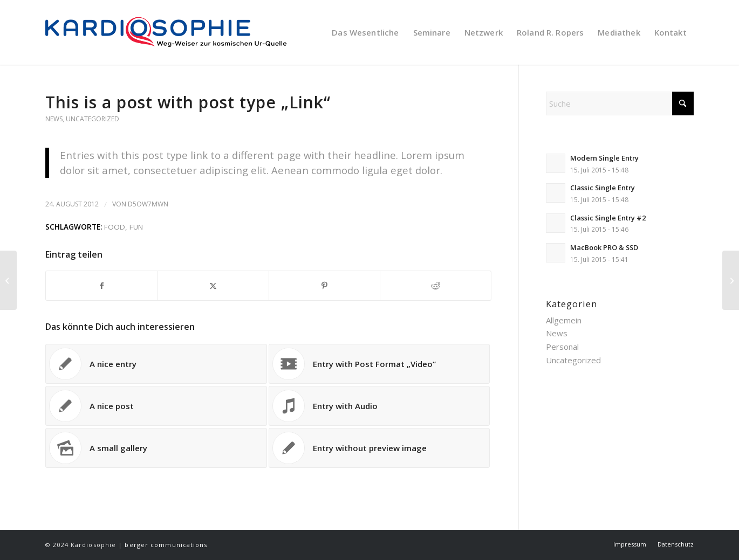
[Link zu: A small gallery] (156, 448)
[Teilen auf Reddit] (436, 286)
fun (136, 227)
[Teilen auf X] (213, 286)
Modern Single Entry (604, 158)
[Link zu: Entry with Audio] (379, 406)
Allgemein (564, 320)
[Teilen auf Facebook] (101, 286)
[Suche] (620, 103)
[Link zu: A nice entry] (156, 364)
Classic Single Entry (603, 188)
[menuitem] (365, 32)
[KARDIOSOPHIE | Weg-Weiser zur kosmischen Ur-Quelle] (178, 32)
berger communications (166, 545)
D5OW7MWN (148, 204)
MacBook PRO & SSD (604, 247)
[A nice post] (8, 280)
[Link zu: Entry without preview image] (379, 448)
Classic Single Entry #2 (608, 218)
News (54, 119)
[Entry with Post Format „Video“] (731, 280)
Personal (562, 347)
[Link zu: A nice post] (156, 406)
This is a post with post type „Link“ (188, 102)
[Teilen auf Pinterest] (324, 286)
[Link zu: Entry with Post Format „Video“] (379, 364)
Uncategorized (93, 119)
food (115, 227)
